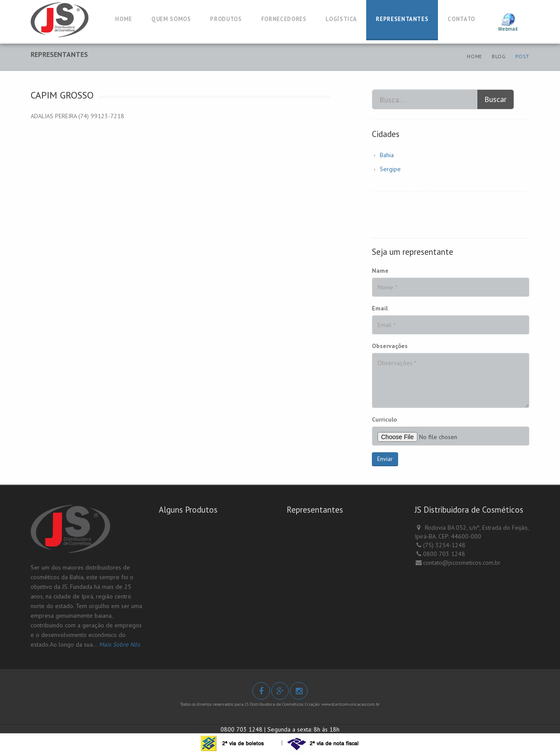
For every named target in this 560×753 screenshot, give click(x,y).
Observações (390, 346)
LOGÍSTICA (341, 19)
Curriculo (384, 419)
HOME (124, 19)
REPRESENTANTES (402, 19)
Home (474, 56)
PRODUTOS (226, 19)
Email (380, 308)
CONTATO (461, 19)
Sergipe (390, 169)
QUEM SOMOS (171, 19)
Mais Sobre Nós (119, 644)
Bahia (387, 155)
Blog (499, 56)
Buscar (495, 99)
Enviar (385, 459)
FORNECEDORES (284, 19)
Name (380, 271)
